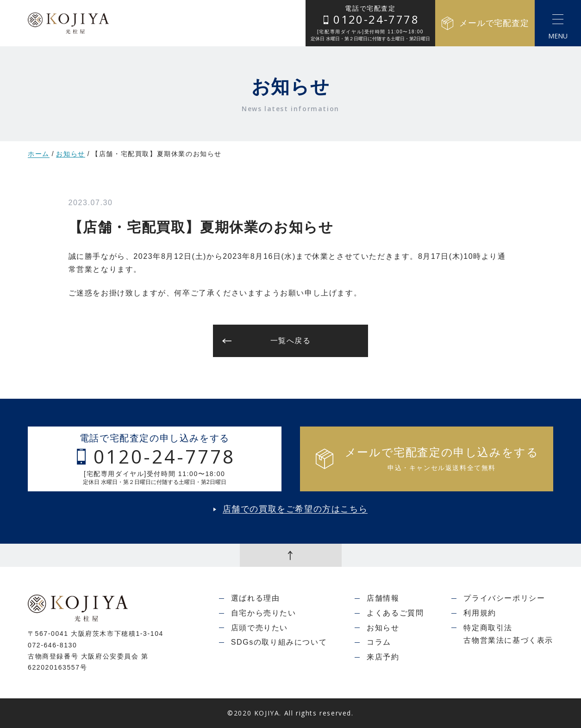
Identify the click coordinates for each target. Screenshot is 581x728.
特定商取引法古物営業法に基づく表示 (508, 634)
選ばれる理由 (256, 598)
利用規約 (480, 613)
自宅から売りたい (264, 613)
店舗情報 (383, 598)
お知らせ (70, 154)
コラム (379, 642)
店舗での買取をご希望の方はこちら (295, 509)
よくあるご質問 (395, 613)
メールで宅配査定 (485, 23)
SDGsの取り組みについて (279, 642)
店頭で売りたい (259, 628)
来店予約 (383, 657)
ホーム (39, 154)
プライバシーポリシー (504, 598)
